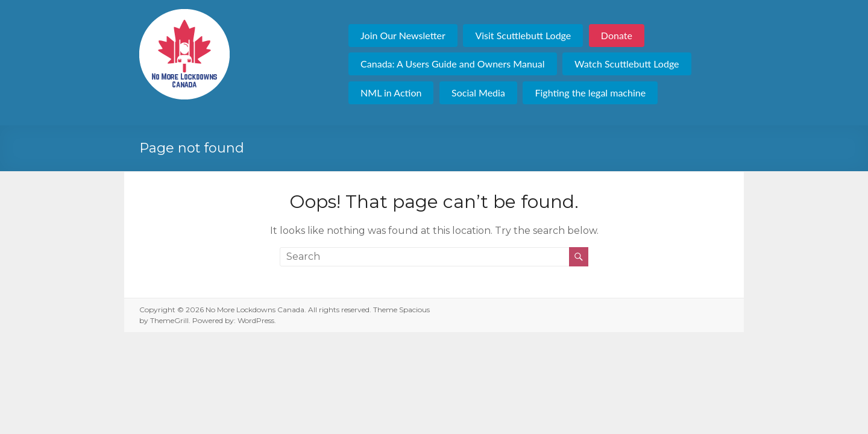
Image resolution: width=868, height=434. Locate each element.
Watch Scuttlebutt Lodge (627, 64)
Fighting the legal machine (590, 93)
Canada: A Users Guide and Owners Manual (452, 64)
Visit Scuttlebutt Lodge (523, 35)
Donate (617, 35)
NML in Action (391, 93)
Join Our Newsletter (403, 35)
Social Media (478, 93)
